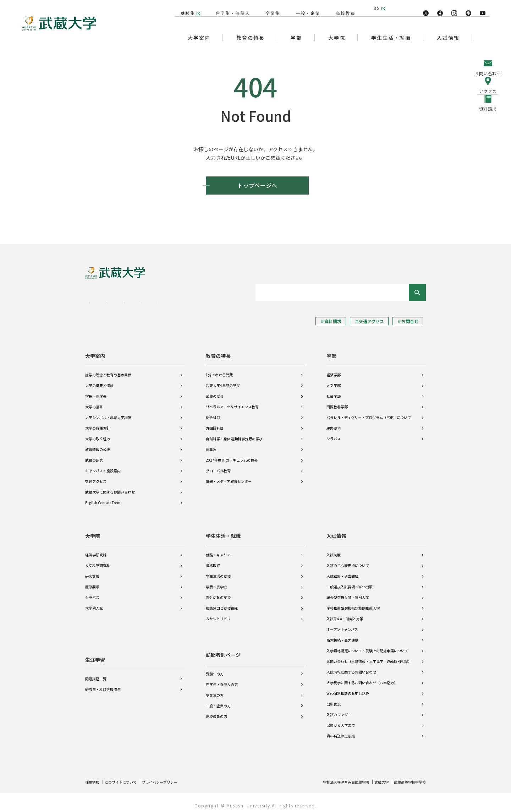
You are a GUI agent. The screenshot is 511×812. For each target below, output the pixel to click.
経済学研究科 (96, 550)
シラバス (334, 434)
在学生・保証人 (229, 8)
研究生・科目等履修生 (103, 679)
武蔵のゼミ (215, 391)
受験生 (184, 8)
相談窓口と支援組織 (222, 603)
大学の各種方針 (98, 423)
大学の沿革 (94, 402)
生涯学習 (95, 650)
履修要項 (334, 423)
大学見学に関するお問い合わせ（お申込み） (362, 678)
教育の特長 (218, 351)
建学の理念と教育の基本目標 (108, 370)
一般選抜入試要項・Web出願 (350, 582)
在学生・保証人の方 (222, 679)
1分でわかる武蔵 (219, 370)
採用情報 (94, 777)
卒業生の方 (215, 690)
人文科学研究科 (98, 560)
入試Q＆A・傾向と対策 (345, 614)
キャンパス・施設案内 (103, 466)
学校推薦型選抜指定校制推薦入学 (353, 603)
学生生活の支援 (218, 571)
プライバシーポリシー (172, 777)
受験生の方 (215, 669)
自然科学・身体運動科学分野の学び (234, 434)
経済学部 (334, 370)
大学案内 (95, 351)
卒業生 (269, 8)
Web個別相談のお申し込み (348, 688)
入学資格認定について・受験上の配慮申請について (367, 646)
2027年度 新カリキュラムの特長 (232, 455)
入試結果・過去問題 (342, 571)
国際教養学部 (337, 402)
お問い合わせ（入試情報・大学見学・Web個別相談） (369, 656)
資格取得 (213, 560)
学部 (331, 351)
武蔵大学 (374, 777)
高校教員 (342, 8)
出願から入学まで (341, 720)
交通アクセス (96, 476)
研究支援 (92, 571)
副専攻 (211, 444)
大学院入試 (94, 603)
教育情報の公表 (98, 444)
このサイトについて (127, 777)
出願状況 (334, 699)
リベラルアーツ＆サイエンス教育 (232, 402)
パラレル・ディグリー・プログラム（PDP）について (369, 412)
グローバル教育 (218, 466)
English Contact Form (103, 498)
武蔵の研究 (94, 455)
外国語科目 (215, 423)
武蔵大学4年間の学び (223, 380)
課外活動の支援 (218, 592)
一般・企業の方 (218, 701)
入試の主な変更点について (348, 560)
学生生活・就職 (223, 531)
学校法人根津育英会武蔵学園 (332, 777)
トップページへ (257, 185)
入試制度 (334, 550)
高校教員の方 (216, 711)
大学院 (93, 531)
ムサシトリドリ (218, 614)
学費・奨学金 (216, 582)
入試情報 (336, 531)
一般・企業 (304, 8)
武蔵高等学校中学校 (407, 777)
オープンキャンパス (342, 624)
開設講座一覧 (96, 669)
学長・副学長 (96, 391)
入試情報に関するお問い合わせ (351, 667)
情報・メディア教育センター (229, 476)
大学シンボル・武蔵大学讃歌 (108, 412)
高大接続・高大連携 (342, 635)
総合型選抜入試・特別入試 (348, 592)
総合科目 (213, 412)
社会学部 (334, 391)
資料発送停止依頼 (341, 731)
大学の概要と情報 (99, 380)
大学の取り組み (98, 434)
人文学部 (334, 380)
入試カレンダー (339, 710)
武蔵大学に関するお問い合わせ (110, 487)
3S (377, 8)
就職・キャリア (218, 550)
